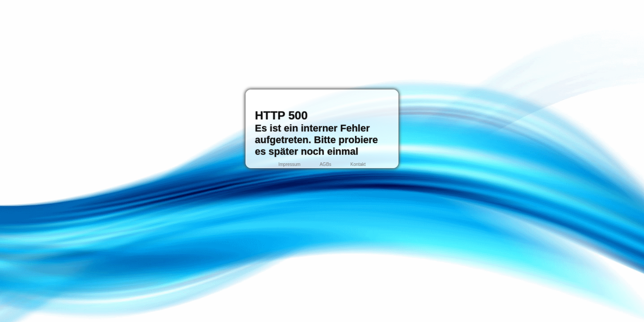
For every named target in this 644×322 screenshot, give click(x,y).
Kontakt (358, 164)
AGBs (326, 164)
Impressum (289, 164)
